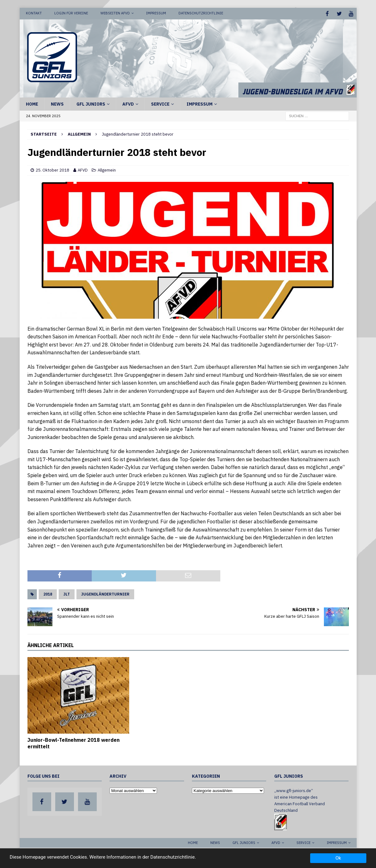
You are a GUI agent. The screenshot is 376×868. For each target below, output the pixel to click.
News (57, 103)
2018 (48, 594)
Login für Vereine (71, 13)
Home (32, 103)
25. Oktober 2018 (52, 170)
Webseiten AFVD (115, 13)
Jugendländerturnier (105, 594)
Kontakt (34, 13)
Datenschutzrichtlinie (201, 13)
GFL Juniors (91, 103)
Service (160, 103)
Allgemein (107, 170)
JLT (67, 594)
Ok (338, 858)
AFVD (128, 103)
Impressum (156, 13)
